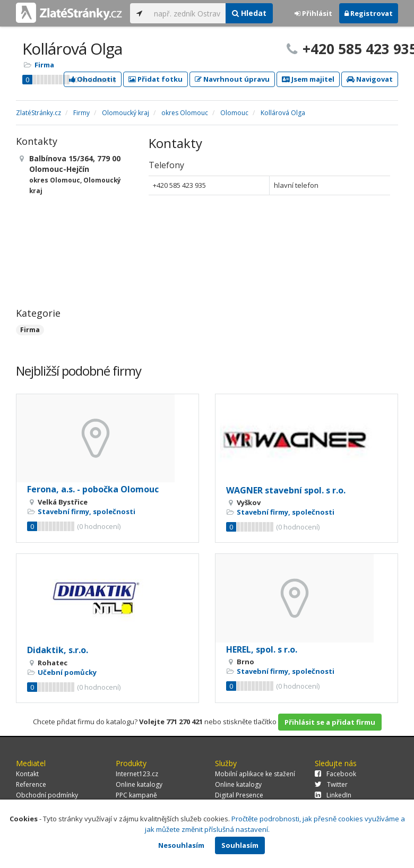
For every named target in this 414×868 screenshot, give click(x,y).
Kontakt (27, 774)
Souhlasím (240, 845)
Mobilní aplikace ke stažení (255, 774)
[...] (187, 13)
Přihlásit (313, 13)
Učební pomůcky (67, 672)
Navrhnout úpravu (232, 79)
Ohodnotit (93, 79)
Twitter (331, 784)
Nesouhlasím (181, 845)
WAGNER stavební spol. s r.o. (286, 490)
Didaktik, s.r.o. (58, 650)
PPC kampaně (136, 795)
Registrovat (369, 13)
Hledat (249, 13)
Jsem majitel (308, 79)
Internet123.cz (137, 774)
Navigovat (370, 79)
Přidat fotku (156, 79)
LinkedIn (333, 795)
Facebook (335, 774)
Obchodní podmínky (47, 795)
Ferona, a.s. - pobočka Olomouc (93, 489)
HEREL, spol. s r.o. (262, 649)
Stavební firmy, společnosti (87, 511)
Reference (31, 784)
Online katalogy (139, 784)
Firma (44, 65)
